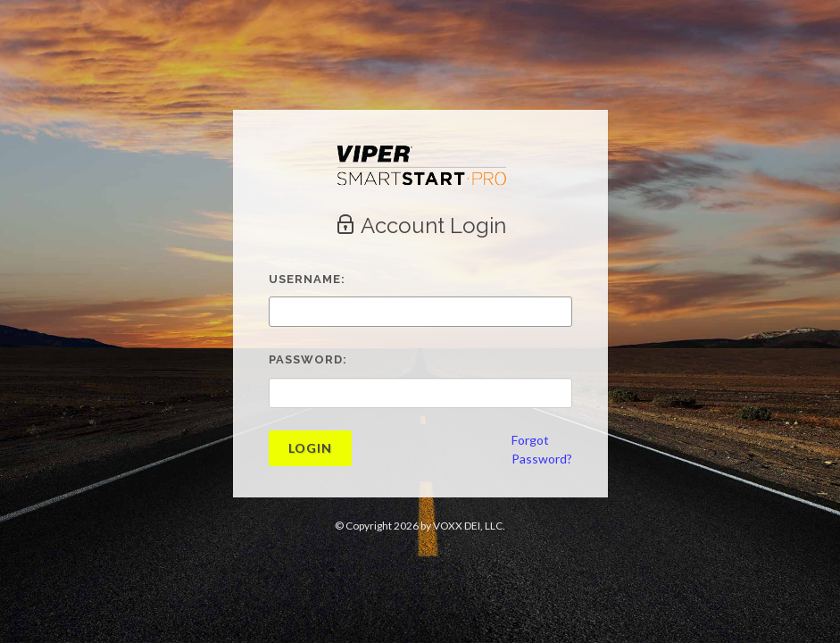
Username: (307, 279)
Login (310, 448)
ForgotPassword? (542, 449)
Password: (308, 359)
